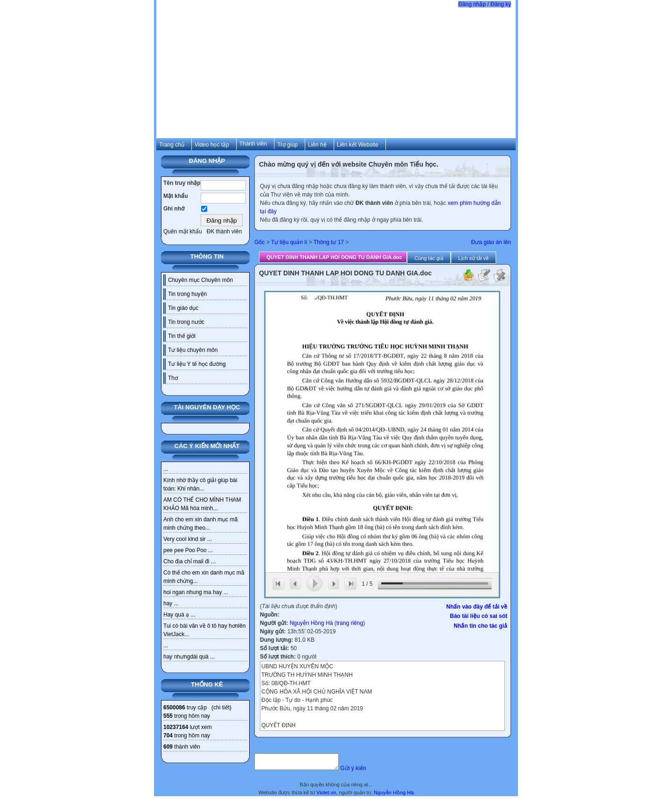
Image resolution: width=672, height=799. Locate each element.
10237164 (176, 727)
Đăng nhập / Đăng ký (485, 4)
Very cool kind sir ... (188, 539)
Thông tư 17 (329, 242)
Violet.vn (326, 795)
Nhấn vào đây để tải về (477, 607)
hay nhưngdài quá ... (189, 657)
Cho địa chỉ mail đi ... (189, 561)
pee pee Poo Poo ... (188, 550)
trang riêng (350, 623)
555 (168, 716)
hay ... (171, 603)
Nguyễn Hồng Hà (311, 623)
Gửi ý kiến (362, 771)
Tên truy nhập (182, 183)
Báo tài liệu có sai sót (479, 616)
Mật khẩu (176, 196)
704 (168, 736)
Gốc (259, 242)
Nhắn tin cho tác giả (480, 626)
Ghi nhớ (174, 209)
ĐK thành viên (224, 231)
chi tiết (221, 708)
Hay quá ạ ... (179, 615)
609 (168, 747)
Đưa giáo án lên (491, 242)
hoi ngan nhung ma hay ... (196, 592)
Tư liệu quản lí (289, 242)
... (166, 469)
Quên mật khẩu (183, 231)
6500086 (174, 708)
